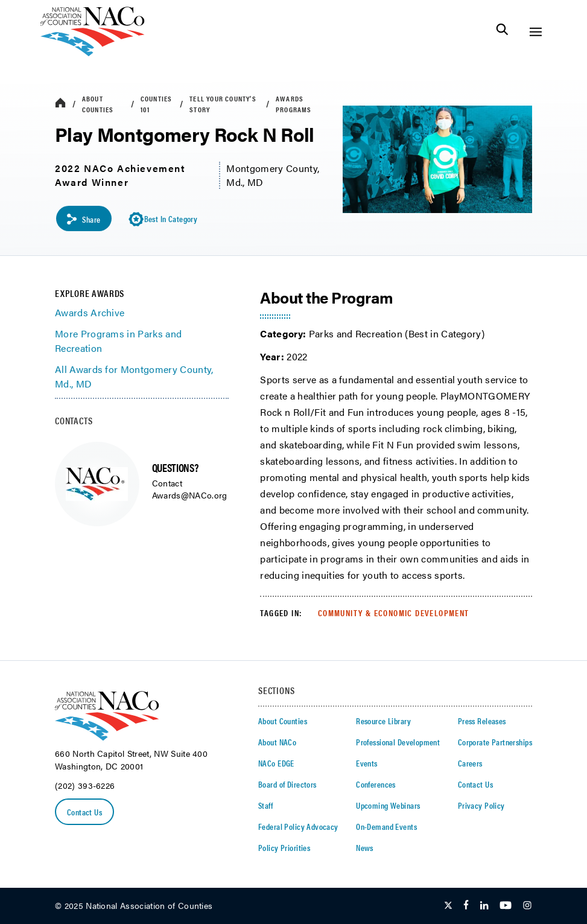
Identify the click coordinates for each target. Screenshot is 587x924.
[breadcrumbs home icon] (60, 104)
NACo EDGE (276, 763)
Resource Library (383, 721)
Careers (470, 763)
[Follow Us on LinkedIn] (484, 906)
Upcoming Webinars (388, 805)
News (365, 847)
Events (367, 763)
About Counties (98, 104)
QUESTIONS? (175, 467)
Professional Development (398, 742)
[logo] (93, 53)
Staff (265, 805)
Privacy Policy (481, 805)
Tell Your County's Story (223, 104)
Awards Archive (90, 312)
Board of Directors (287, 784)
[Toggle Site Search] (502, 32)
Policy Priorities (284, 847)
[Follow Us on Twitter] (448, 906)
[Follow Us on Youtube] (506, 906)
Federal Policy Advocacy (298, 826)
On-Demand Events (386, 826)
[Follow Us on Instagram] (527, 906)
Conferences (376, 784)
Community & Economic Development (394, 613)
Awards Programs (294, 104)
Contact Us (84, 812)
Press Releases (482, 721)
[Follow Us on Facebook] (466, 906)
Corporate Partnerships (495, 742)
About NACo (277, 742)
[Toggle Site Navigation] (535, 32)
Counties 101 (157, 104)
